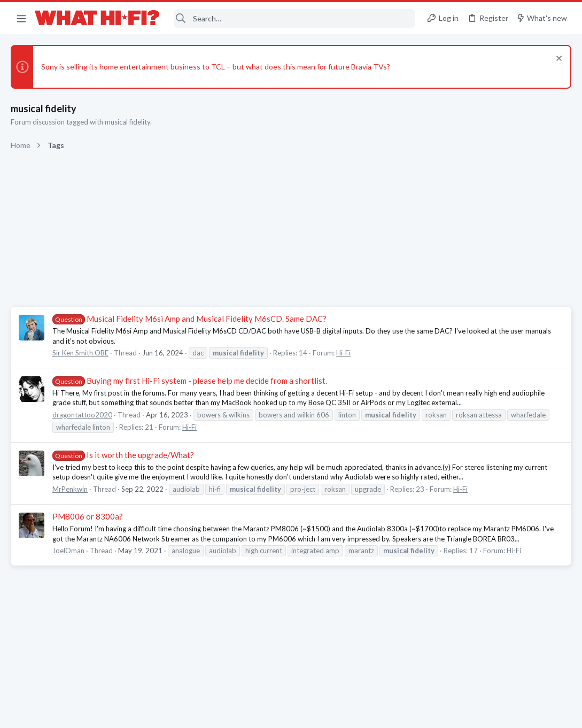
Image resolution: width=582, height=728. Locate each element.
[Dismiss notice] (558, 60)
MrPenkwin (70, 489)
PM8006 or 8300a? (88, 516)
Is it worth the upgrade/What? (123, 455)
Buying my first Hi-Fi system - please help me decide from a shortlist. (190, 381)
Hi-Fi (343, 353)
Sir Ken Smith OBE (80, 353)
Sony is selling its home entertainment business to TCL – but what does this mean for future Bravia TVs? (216, 67)
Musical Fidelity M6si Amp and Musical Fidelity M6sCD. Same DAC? (189, 319)
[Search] (294, 18)
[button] (21, 18)
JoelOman (68, 551)
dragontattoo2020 (82, 415)
